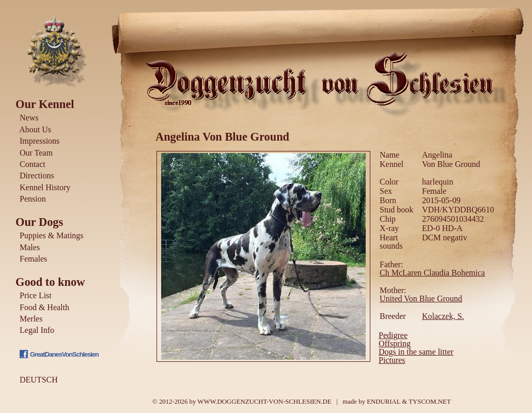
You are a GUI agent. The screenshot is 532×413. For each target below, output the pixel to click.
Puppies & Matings (52, 235)
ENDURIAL (384, 402)
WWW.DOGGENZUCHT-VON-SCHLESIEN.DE (264, 402)
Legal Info (37, 330)
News (29, 118)
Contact (33, 164)
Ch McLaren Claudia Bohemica (432, 273)
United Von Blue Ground (421, 299)
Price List (36, 295)
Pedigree (393, 335)
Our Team (36, 153)
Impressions (40, 141)
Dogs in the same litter (416, 352)
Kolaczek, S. (443, 316)
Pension (33, 199)
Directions (37, 175)
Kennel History (45, 187)
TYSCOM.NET (429, 402)
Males (30, 247)
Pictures (392, 360)
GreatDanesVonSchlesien (64, 354)
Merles (31, 319)
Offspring (395, 343)
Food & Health (44, 307)
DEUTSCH (39, 380)
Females (33, 259)
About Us (35, 129)
